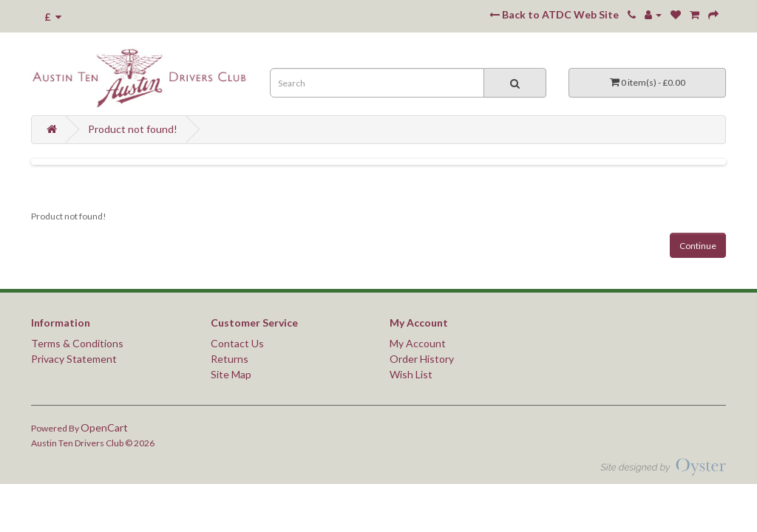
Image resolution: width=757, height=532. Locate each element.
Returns (230, 359)
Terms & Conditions (77, 343)
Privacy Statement (74, 359)
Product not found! (133, 129)
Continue (698, 246)
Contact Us (237, 343)
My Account (418, 343)
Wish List (411, 374)
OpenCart (104, 427)
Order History (422, 359)
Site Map (231, 374)
